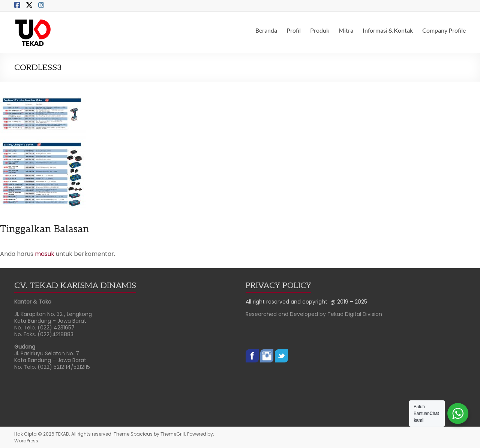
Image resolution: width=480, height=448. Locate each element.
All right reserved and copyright (288, 302)
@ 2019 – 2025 (349, 302)
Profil (294, 30)
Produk (320, 30)
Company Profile (444, 30)
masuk (45, 254)
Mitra (346, 30)
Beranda (266, 30)
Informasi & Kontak (388, 30)
